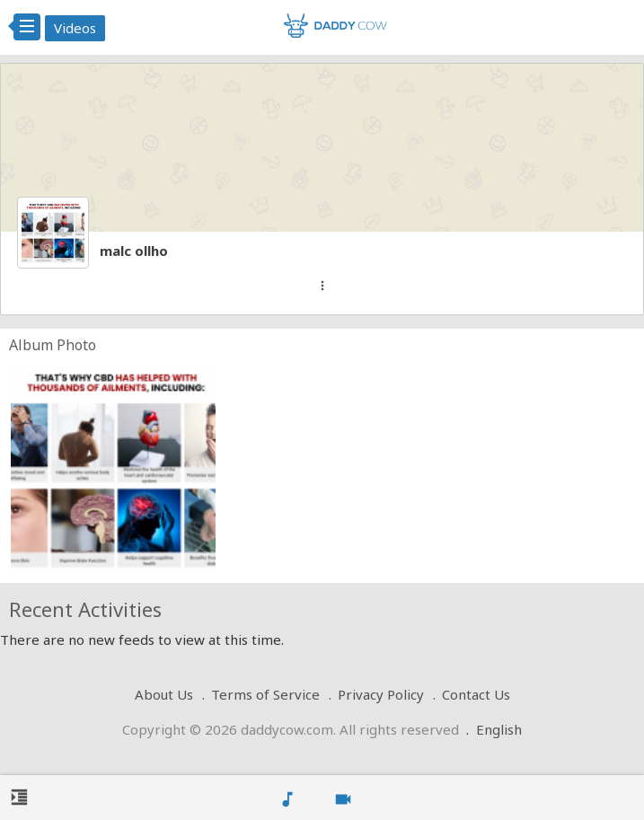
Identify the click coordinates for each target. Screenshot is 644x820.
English (499, 729)
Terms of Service (265, 694)
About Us (164, 694)
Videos (75, 28)
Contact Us (476, 694)
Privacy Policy (381, 694)
